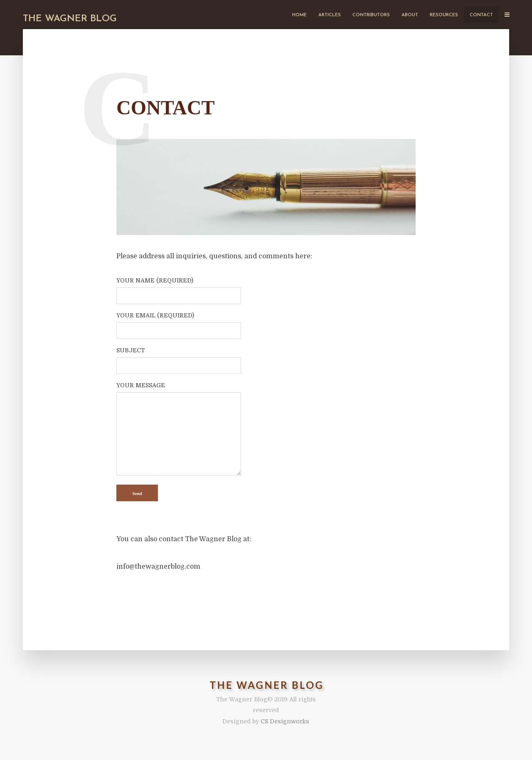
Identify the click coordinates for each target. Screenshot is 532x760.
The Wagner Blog (70, 19)
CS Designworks (285, 721)
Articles (330, 15)
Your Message (179, 429)
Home (299, 15)
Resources (444, 15)
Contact (481, 15)
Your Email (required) (179, 323)
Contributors (371, 15)
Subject (179, 358)
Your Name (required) (179, 288)
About (410, 15)
